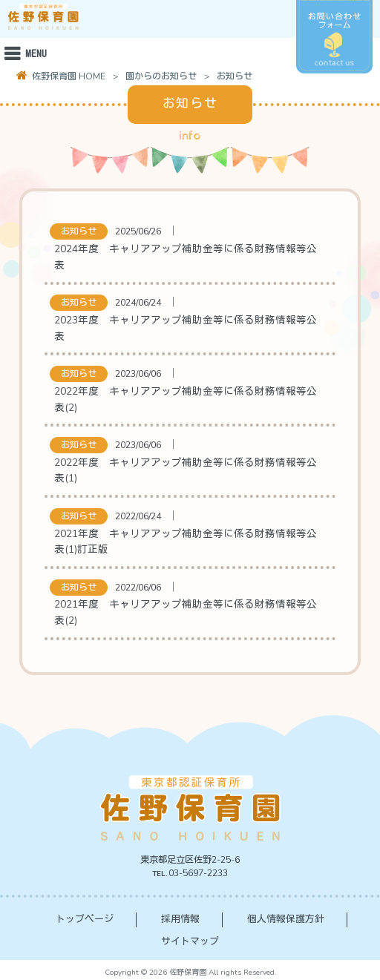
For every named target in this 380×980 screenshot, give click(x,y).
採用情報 (180, 919)
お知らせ (79, 231)
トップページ (85, 919)
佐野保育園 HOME (68, 76)
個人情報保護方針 (286, 919)
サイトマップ (190, 941)
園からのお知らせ (161, 76)
